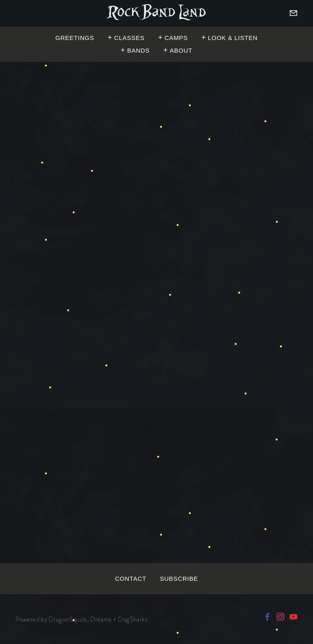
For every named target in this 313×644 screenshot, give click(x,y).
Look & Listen (233, 38)
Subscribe (179, 578)
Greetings (75, 38)
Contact (131, 578)
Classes (129, 38)
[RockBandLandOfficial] (293, 617)
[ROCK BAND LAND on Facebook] (267, 617)
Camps (176, 38)
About (181, 50)
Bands (138, 50)
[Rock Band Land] (280, 617)
